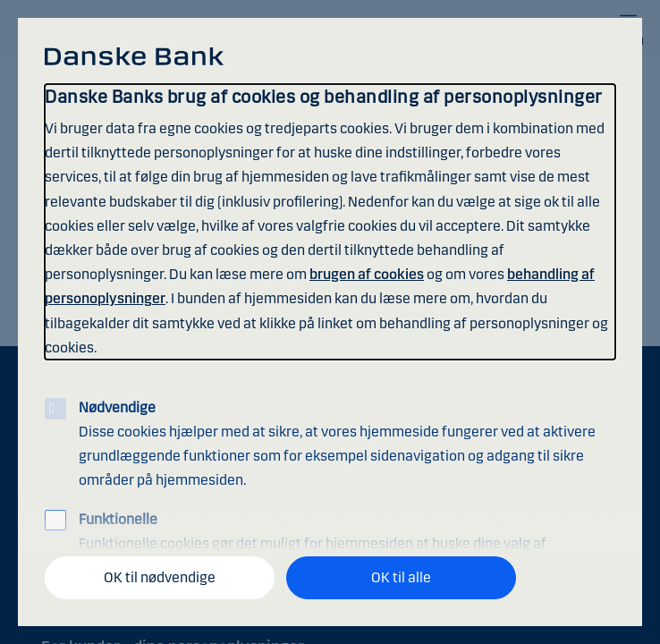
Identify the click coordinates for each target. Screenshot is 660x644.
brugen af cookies (367, 274)
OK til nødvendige (160, 577)
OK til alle (401, 577)
